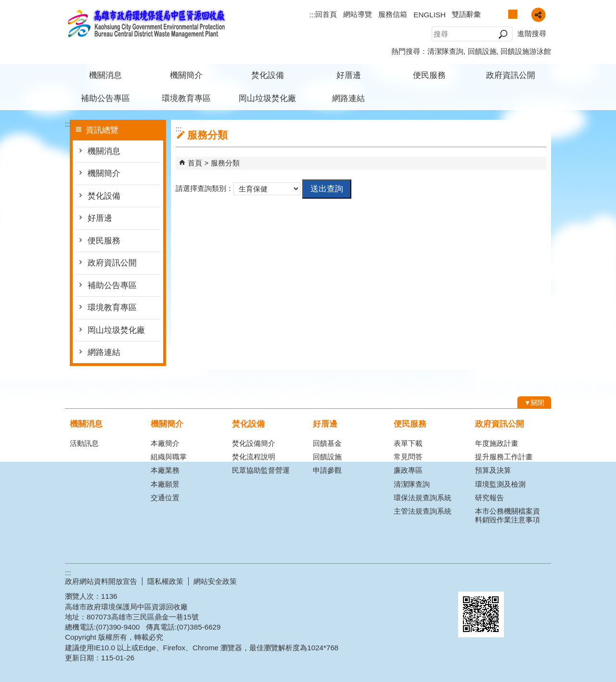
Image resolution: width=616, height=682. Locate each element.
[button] (503, 34)
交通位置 (165, 498)
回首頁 (326, 14)
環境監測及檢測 (500, 484)
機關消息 (105, 75)
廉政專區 (408, 470)
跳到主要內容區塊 (5, 5)
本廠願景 (165, 484)
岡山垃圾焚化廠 (267, 98)
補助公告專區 (105, 98)
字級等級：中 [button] (513, 14)
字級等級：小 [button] (503, 14)
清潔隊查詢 (445, 51)
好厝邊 (349, 75)
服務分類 (225, 163)
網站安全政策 (215, 581)
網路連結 (348, 98)
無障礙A (516, 580)
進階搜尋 (532, 33)
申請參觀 (327, 470)
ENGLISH (430, 15)
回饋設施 (482, 51)
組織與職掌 (169, 457)
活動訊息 (84, 443)
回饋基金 (327, 443)
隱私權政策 (165, 581)
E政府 (468, 579)
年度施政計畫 (497, 443)
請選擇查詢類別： (205, 188)
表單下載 (408, 443)
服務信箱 (393, 14)
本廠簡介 (165, 443)
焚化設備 (268, 75)
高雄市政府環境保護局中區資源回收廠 (146, 23)
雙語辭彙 (466, 14)
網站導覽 (358, 14)
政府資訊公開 (511, 75)
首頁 (195, 163)
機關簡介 (186, 75)
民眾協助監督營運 (261, 470)
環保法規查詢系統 (423, 498)
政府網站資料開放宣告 (101, 581)
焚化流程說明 (254, 457)
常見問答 (408, 457)
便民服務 (429, 75)
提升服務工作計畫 (504, 457)
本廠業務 (165, 470)
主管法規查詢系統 (423, 511)
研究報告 (489, 498)
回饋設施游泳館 (526, 51)
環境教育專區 (186, 98)
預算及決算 (493, 470)
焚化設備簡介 (254, 443)
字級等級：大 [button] (523, 14)
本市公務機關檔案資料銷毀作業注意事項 (507, 515)
